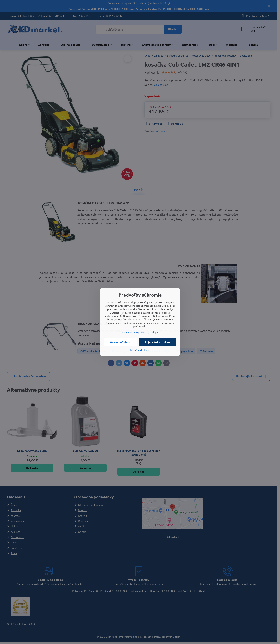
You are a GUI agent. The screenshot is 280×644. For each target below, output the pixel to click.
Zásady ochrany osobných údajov (140, 332)
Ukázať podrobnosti (140, 350)
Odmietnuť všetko (121, 342)
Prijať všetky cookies (157, 342)
